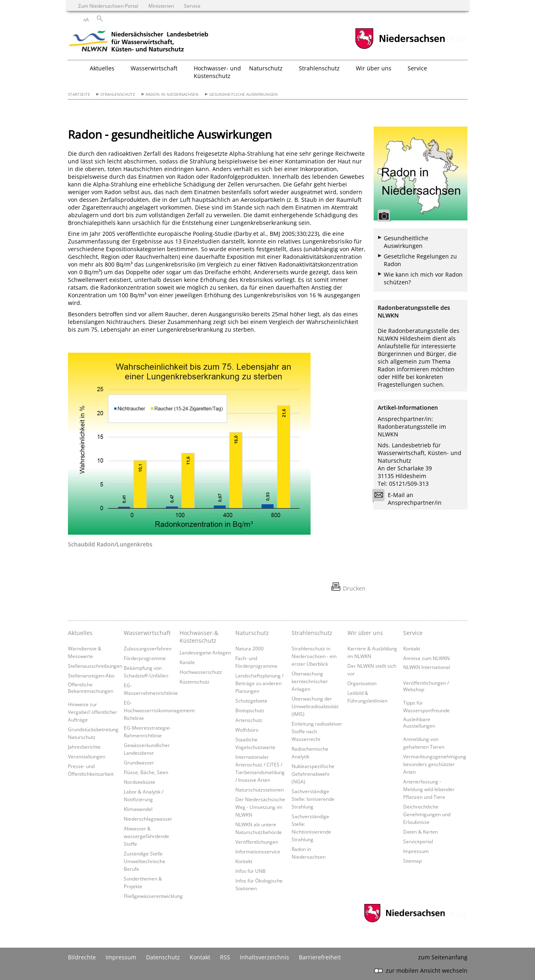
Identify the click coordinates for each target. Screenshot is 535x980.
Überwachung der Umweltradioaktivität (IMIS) (315, 706)
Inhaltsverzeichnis (264, 957)
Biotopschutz (250, 710)
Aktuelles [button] (102, 68)
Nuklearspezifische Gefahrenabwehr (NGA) (313, 774)
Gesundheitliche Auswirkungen (243, 94)
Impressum (416, 851)
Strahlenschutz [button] (319, 68)
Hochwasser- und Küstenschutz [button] (217, 72)
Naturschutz (252, 633)
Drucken (354, 588)
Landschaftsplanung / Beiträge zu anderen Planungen (259, 683)
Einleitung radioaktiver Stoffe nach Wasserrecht (317, 731)
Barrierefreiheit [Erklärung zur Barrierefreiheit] (320, 957)
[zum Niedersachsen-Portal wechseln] (400, 48)
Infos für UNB (251, 871)
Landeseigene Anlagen (205, 652)
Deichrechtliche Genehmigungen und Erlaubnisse (427, 814)
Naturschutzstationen (260, 790)
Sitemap (412, 861)
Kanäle (187, 662)
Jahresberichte (84, 747)
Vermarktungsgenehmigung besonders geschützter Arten (435, 764)
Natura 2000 (250, 648)
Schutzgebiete (251, 701)
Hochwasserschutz (201, 672)
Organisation (362, 683)
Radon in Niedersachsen (172, 94)
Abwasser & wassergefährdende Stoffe (146, 836)
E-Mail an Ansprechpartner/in (410, 499)
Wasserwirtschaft (147, 633)
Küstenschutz (195, 682)
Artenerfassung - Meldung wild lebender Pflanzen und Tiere (429, 789)
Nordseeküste (140, 782)
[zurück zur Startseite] (139, 42)
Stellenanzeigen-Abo (91, 675)
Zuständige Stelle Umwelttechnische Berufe (145, 861)
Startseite (79, 94)
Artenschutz (249, 720)
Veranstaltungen (87, 756)
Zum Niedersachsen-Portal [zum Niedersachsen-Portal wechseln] (108, 6)
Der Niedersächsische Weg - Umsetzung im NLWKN (260, 807)
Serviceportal (418, 841)
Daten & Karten (421, 832)
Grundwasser (139, 762)
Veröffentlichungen (257, 842)
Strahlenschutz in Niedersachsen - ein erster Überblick (314, 656)
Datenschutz (163, 957)
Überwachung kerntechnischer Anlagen (310, 681)
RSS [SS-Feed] (225, 957)
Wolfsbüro (247, 730)
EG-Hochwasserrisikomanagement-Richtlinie (160, 710)
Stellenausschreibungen (95, 666)
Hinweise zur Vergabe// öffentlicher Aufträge (93, 712)
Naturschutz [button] (266, 68)
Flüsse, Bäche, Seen (146, 772)
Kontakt (244, 861)
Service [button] (417, 68)
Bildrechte (82, 957)
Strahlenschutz (118, 94)
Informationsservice (258, 851)
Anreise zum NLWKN (426, 658)
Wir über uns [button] (374, 68)
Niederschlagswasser (148, 819)
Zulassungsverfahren (148, 648)
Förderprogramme (145, 658)
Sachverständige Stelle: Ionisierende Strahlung (313, 799)
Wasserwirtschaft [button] (154, 68)
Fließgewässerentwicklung (153, 896)
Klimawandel (138, 809)
